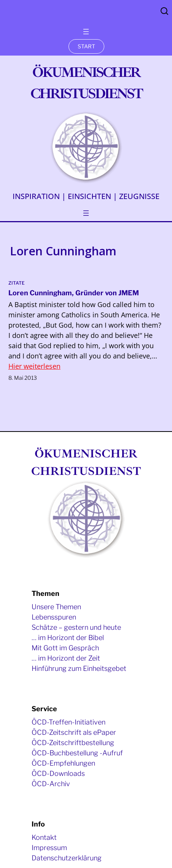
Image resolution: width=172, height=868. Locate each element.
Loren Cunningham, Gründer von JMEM (74, 293)
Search (164, 11)
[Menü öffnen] (86, 32)
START (86, 46)
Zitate (17, 283)
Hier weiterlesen (34, 366)
